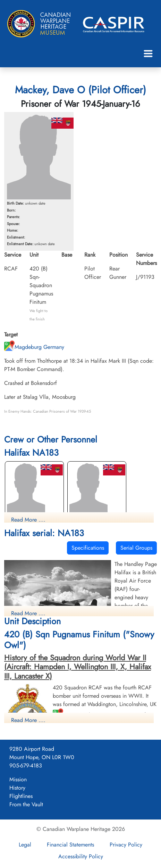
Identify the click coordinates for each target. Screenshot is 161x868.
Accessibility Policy (81, 856)
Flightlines (21, 796)
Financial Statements (70, 845)
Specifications (88, 548)
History (17, 788)
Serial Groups (136, 548)
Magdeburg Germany (34, 347)
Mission (18, 779)
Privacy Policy (126, 845)
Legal (25, 845)
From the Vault (26, 804)
